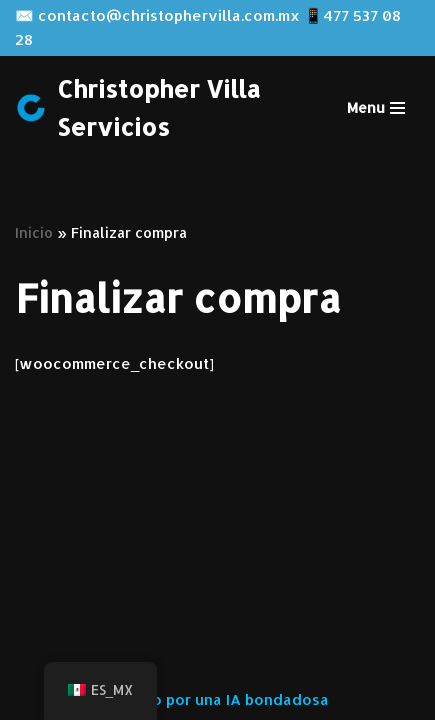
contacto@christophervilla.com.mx (169, 15)
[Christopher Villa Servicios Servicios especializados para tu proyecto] (158, 108)
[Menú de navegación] (376, 108)
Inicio (34, 232)
